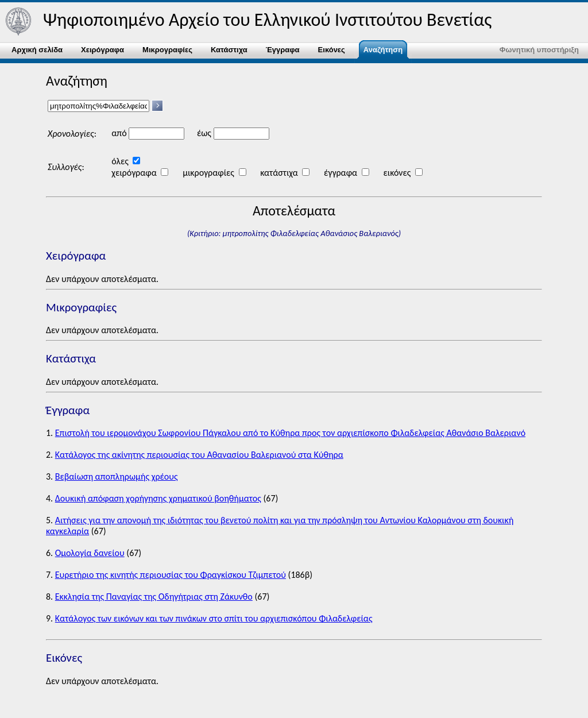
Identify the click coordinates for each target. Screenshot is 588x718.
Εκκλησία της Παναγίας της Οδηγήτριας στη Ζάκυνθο (154, 597)
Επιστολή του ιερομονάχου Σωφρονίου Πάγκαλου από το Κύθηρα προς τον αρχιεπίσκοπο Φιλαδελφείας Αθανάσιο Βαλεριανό (290, 433)
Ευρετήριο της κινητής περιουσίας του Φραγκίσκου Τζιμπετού (171, 575)
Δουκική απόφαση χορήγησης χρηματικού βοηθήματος (158, 498)
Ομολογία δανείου (90, 553)
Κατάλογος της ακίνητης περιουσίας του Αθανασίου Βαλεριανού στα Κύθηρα (199, 455)
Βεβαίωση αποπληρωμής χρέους (117, 476)
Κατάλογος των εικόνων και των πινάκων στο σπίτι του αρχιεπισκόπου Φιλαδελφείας (214, 618)
